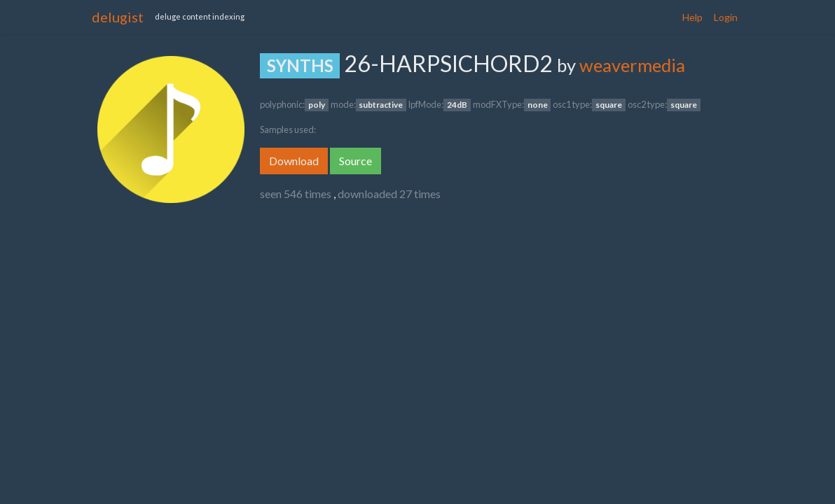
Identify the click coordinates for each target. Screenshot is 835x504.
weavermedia (632, 65)
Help (692, 17)
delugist (118, 17)
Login (726, 17)
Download (294, 161)
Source (356, 161)
